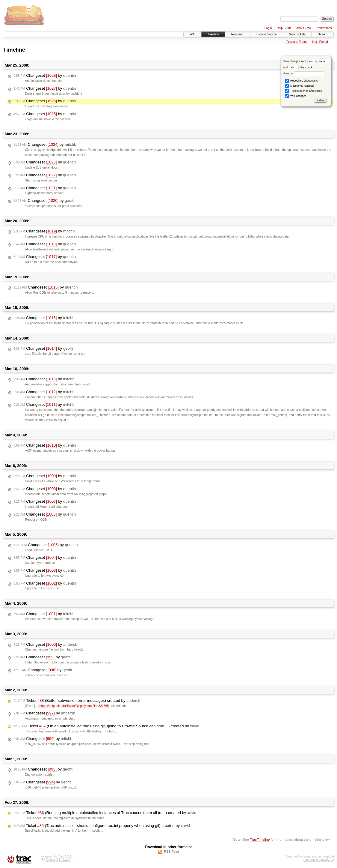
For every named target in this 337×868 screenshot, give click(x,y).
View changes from (306, 61)
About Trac (303, 28)
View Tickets (297, 34)
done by (304, 73)
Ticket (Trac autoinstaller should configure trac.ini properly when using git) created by (102, 826)
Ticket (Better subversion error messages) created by (77, 701)
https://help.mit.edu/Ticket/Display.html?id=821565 (72, 706)
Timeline (213, 34)
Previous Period (297, 42)
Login (268, 28)
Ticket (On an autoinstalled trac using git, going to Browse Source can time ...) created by (106, 726)
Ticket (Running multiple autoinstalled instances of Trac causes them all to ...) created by (105, 813)
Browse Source (267, 34)
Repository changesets (301, 81)
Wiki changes (296, 96)
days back (300, 67)
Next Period (320, 42)
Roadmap (238, 34)
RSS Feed (171, 852)
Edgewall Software (58, 860)
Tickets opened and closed (303, 91)
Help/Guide (284, 28)
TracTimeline (260, 839)
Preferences (324, 28)
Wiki (192, 34)
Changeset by (45, 76)
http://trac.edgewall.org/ (318, 860)
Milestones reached (299, 86)
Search (323, 34)
